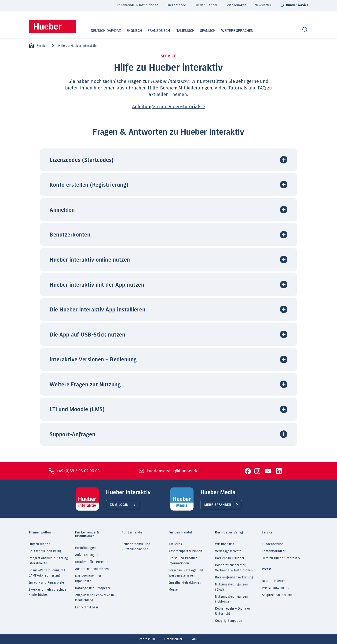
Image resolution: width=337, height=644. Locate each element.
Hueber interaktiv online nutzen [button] (90, 260)
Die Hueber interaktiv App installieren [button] (97, 310)
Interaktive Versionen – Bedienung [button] (93, 360)
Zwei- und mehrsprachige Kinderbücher (48, 592)
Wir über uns (225, 544)
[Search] (305, 30)
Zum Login (119, 505)
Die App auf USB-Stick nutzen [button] (87, 335)
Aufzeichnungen (87, 555)
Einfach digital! (39, 544)
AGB (195, 639)
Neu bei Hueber (273, 581)
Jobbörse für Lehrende (92, 562)
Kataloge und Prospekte (93, 588)
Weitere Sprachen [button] (237, 31)
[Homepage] (53, 26)
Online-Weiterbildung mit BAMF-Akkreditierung (47, 573)
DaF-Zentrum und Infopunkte (88, 579)
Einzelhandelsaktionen (185, 583)
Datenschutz (174, 639)
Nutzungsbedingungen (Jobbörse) (231, 599)
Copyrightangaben (229, 621)
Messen (174, 590)
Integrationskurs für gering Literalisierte (48, 561)
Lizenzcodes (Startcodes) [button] (82, 160)
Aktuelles (175, 544)
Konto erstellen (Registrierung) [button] (89, 185)
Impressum (147, 639)
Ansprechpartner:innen (92, 569)
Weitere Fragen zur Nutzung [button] (85, 385)
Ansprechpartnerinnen (278, 595)
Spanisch (203, 31)
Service (38, 46)
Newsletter (263, 5)
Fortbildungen (236, 5)
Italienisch (181, 31)
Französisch (154, 31)
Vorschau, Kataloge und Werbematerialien (186, 573)
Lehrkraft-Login (87, 607)
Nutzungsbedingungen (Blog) (231, 587)
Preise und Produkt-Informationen (183, 561)
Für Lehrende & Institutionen (137, 5)
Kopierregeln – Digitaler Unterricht (233, 611)
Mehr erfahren (218, 505)
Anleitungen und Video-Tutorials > (168, 107)
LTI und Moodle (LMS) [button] (77, 410)
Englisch (130, 31)
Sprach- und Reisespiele (46, 583)
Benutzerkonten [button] (70, 235)
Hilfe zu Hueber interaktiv (281, 558)
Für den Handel (206, 5)
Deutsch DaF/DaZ (101, 31)
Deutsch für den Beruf (45, 551)
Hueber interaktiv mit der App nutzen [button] (97, 285)
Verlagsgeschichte (228, 551)
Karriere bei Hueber (230, 558)
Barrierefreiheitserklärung (234, 577)
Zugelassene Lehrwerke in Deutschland (94, 598)
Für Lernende (176, 5)
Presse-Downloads (276, 588)
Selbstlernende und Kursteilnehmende (136, 547)
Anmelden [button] (62, 210)
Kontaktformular (274, 551)
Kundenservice (294, 5)
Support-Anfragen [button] (72, 435)
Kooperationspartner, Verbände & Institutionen (234, 568)
